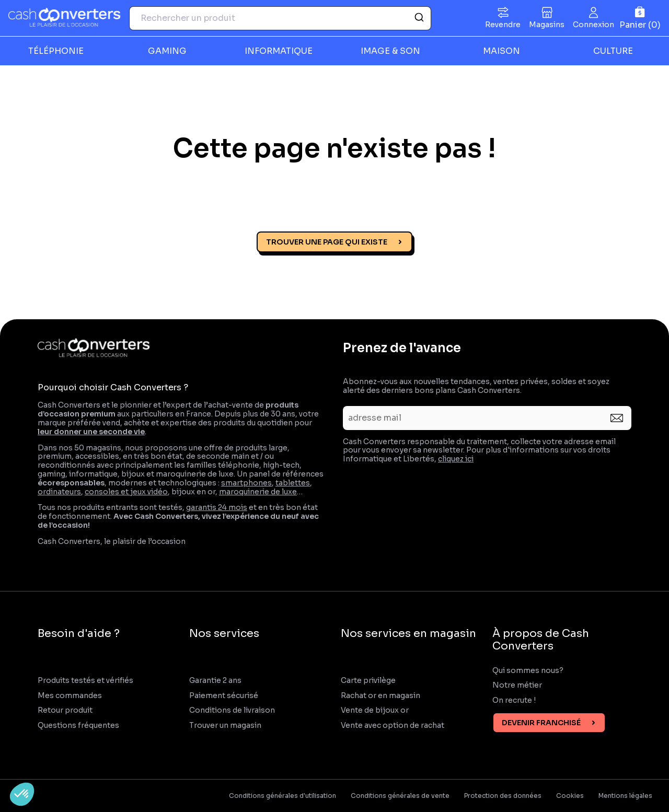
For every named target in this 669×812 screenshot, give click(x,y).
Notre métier (517, 685)
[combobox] (280, 18)
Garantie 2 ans (215, 681)
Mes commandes (70, 696)
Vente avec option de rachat (393, 726)
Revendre (503, 25)
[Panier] (640, 18)
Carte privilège (368, 681)
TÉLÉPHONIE (56, 51)
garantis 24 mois (217, 507)
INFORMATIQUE (279, 51)
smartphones (246, 483)
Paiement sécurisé (224, 696)
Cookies (570, 796)
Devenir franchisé (541, 723)
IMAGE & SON (390, 51)
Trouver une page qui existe (327, 242)
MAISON (501, 51)
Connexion (593, 25)
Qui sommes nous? (528, 671)
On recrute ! (515, 700)
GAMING (167, 51)
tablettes (293, 483)
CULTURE (613, 51)
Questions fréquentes (78, 726)
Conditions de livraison (232, 710)
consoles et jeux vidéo (126, 492)
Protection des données (503, 796)
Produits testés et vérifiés (85, 681)
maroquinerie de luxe (258, 492)
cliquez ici (456, 459)
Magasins (547, 25)
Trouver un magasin (225, 726)
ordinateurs (59, 492)
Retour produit (65, 710)
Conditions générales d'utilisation (282, 796)
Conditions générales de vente (400, 796)
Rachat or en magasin (380, 696)
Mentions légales (625, 796)
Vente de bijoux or (375, 710)
